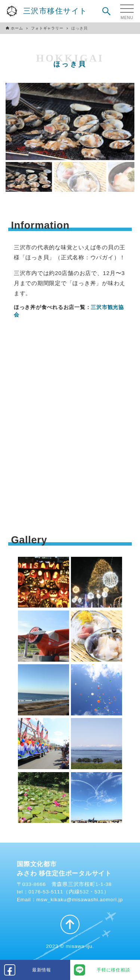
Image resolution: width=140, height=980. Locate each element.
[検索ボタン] (106, 11)
